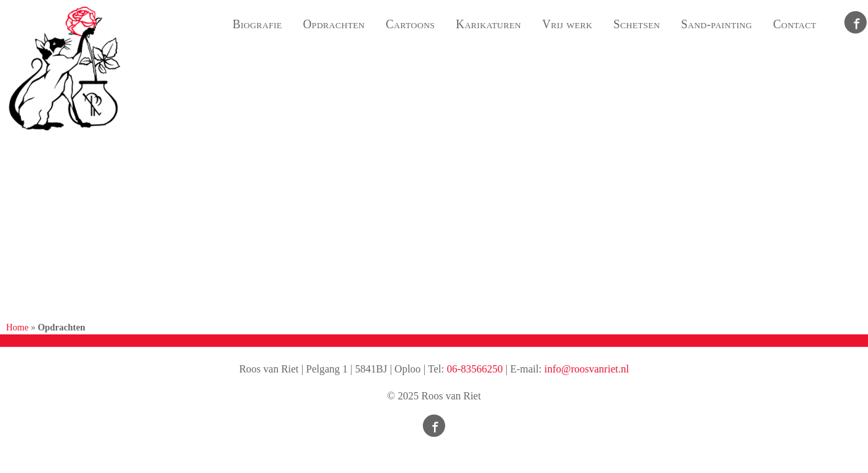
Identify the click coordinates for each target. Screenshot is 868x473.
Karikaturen (488, 24)
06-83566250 (474, 369)
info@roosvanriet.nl (587, 369)
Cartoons (411, 24)
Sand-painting (716, 24)
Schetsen (637, 24)
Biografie (257, 24)
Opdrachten (334, 24)
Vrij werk (568, 24)
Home (17, 327)
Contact (794, 24)
